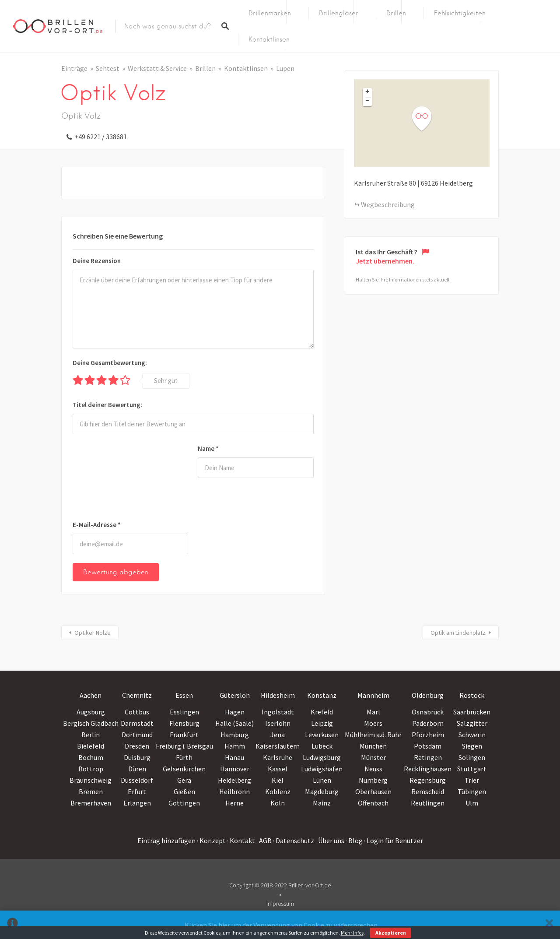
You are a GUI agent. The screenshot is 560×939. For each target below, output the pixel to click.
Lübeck (322, 746)
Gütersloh (235, 695)
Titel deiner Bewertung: (107, 405)
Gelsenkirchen (184, 769)
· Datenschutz (294, 841)
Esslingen (184, 712)
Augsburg (91, 712)
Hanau (234, 757)
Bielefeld (91, 746)
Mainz (322, 803)
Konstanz (322, 695)
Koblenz (278, 791)
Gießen (184, 791)
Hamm (235, 746)
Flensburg (184, 723)
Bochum (91, 757)
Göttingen (184, 803)
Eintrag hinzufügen (166, 841)
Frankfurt (184, 735)
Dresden (137, 746)
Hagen (235, 712)
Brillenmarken (270, 13)
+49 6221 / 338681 (101, 137)
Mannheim (373, 695)
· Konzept (211, 841)
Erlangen (137, 803)
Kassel (278, 769)
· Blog (354, 841)
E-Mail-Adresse (97, 525)
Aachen (91, 695)
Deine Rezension (97, 261)
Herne (234, 803)
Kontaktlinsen (269, 39)
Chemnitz (137, 695)
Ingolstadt (278, 712)
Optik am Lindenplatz (458, 633)
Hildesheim (278, 695)
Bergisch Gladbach (91, 723)
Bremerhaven (91, 803)
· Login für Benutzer (394, 841)
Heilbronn (234, 791)
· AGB (264, 841)
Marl (373, 712)
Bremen (91, 791)
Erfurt (137, 791)
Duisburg (137, 757)
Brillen (396, 13)
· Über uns (330, 841)
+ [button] (367, 92)
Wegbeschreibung (388, 204)
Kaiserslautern (278, 746)
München (373, 746)
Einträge (74, 68)
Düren (137, 769)
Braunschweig (91, 780)
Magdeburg (322, 791)
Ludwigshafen (322, 769)
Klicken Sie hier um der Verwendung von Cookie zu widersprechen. (282, 925)
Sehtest (108, 68)
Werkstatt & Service (157, 68)
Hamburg (235, 735)
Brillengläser (339, 13)
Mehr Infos (352, 933)
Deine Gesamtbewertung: (110, 363)
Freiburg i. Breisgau (184, 746)
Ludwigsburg (322, 757)
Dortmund (137, 735)
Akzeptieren (391, 933)
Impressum (280, 904)
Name (208, 448)
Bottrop (91, 769)
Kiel (278, 780)
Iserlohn (278, 723)
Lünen (322, 780)
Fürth (184, 757)
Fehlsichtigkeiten (460, 13)
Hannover (235, 769)
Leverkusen (322, 735)
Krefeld (322, 712)
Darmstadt (137, 723)
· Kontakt (241, 841)
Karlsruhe (278, 757)
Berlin (91, 735)
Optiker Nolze (93, 633)
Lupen (285, 68)
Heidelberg (234, 780)
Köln (278, 803)
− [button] (367, 102)
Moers (373, 723)
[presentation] (108, 479)
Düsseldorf (137, 780)
